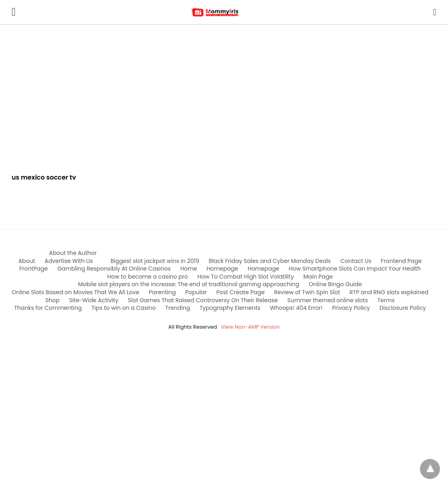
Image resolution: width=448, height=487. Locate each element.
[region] (224, 93)
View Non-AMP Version (250, 327)
